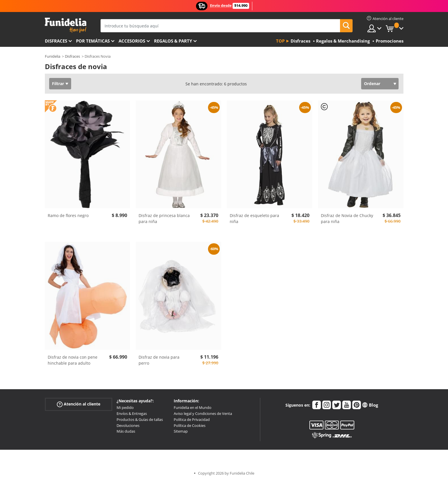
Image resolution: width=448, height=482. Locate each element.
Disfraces (56, 41)
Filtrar (58, 84)
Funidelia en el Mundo (193, 407)
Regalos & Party (173, 41)
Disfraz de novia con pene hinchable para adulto (73, 360)
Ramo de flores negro (68, 215)
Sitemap (181, 431)
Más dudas (126, 431)
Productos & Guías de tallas (140, 419)
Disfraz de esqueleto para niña (254, 218)
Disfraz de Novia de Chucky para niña (347, 218)
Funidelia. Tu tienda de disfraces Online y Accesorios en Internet (66, 25)
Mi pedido (125, 407)
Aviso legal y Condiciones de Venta (203, 413)
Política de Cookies (190, 425)
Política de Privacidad (192, 419)
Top (280, 41)
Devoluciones (128, 425)
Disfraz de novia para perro (159, 360)
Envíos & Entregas (132, 413)
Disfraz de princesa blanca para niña (164, 218)
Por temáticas (93, 41)
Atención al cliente (79, 404)
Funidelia (53, 56)
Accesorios (132, 41)
